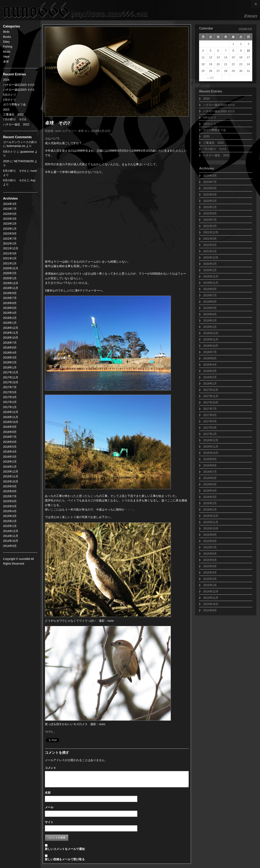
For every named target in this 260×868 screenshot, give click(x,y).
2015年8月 (210, 541)
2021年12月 (211, 232)
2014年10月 (211, 604)
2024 (6, 80)
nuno (58, 131)
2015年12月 (211, 516)
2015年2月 (210, 579)
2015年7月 (210, 547)
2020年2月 (210, 264)
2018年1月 (210, 383)
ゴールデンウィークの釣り (20, 142)
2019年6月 (210, 302)
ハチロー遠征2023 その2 (19, 85)
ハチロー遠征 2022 (16, 124)
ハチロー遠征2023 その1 (19, 90)
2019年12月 (211, 276)
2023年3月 (210, 194)
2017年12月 (211, 390)
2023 (6, 110)
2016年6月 (210, 478)
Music (7, 52)
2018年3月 (210, 371)
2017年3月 (210, 421)
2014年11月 (211, 598)
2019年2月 (210, 320)
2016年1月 (210, 510)
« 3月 (211, 78)
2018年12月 (211, 333)
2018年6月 (210, 358)
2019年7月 (210, 295)
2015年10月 (211, 528)
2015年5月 (210, 560)
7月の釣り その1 (15, 119)
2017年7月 (210, 409)
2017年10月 (211, 402)
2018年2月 (210, 377)
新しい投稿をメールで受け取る (65, 859)
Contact (251, 16)
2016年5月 (210, 484)
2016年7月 (210, 472)
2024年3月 (210, 176)
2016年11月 (211, 446)
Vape (6, 56)
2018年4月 (210, 365)
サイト (49, 822)
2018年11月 (211, 339)
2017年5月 (210, 415)
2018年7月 (210, 352)
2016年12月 (211, 440)
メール (49, 807)
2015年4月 (210, 566)
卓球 (6, 62)
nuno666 (75, 10)
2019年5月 (210, 308)
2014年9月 (210, 610)
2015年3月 (210, 573)
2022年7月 (210, 220)
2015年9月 (210, 535)
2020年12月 (211, 257)
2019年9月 (210, 289)
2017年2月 (210, 428)
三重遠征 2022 (13, 114)
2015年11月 (211, 522)
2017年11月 (211, 396)
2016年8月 (210, 465)
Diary (6, 42)
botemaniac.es (16, 146)
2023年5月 (210, 188)
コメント (51, 768)
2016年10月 (211, 453)
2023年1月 (210, 207)
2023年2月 (210, 201)
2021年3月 (210, 239)
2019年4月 (210, 314)
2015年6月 (210, 554)
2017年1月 (210, 434)
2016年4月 (210, 491)
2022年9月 (210, 213)
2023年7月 (210, 182)
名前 (48, 793)
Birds (6, 32)
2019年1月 (210, 327)
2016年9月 (210, 459)
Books (7, 37)
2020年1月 (210, 270)
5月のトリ (10, 95)
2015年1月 (210, 585)
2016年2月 (210, 503)
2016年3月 (210, 497)
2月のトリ (10, 100)
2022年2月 (210, 226)
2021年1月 (210, 251)
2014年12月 (211, 591)
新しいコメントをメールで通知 (65, 849)
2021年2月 (210, 245)
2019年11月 (211, 283)
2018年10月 (211, 346)
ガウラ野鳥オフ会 (14, 104)
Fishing (8, 47)
